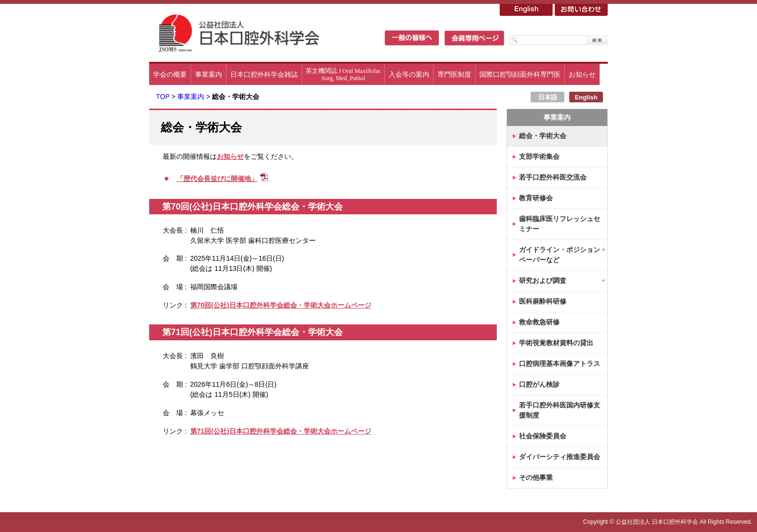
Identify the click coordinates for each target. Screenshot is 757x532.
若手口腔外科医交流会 (553, 177)
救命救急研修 (539, 322)
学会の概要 (170, 74)
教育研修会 (536, 198)
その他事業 (536, 477)
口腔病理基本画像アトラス (560, 364)
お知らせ (582, 74)
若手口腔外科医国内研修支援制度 (560, 410)
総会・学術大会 (543, 136)
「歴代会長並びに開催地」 (217, 179)
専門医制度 (454, 74)
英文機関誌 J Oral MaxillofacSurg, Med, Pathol (343, 75)
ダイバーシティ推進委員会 (560, 457)
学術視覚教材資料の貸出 (556, 343)
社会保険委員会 (543, 436)
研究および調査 (543, 280)
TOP (163, 97)
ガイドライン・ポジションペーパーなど (560, 255)
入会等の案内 (409, 74)
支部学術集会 (539, 156)
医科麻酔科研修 (543, 301)
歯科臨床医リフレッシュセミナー (560, 224)
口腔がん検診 (539, 384)
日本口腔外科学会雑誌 (264, 74)
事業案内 (209, 74)
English (586, 97)
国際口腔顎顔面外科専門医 (520, 74)
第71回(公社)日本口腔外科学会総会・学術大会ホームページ (281, 431)
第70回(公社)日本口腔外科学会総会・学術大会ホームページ (281, 305)
